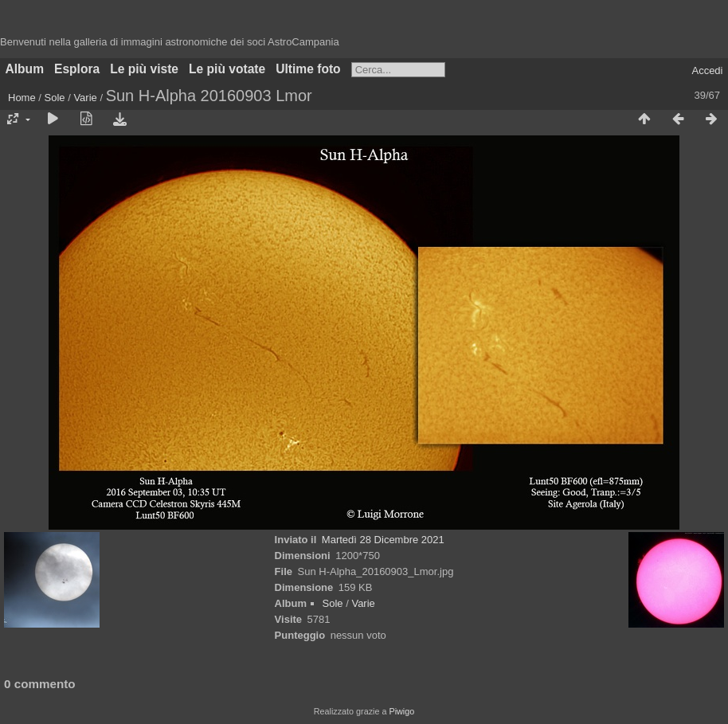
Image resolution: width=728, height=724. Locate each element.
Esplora (77, 69)
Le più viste (144, 69)
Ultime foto (308, 69)
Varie (85, 98)
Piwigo (401, 711)
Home (22, 98)
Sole (55, 98)
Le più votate (227, 69)
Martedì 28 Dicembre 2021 (383, 540)
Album (25, 69)
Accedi (707, 70)
